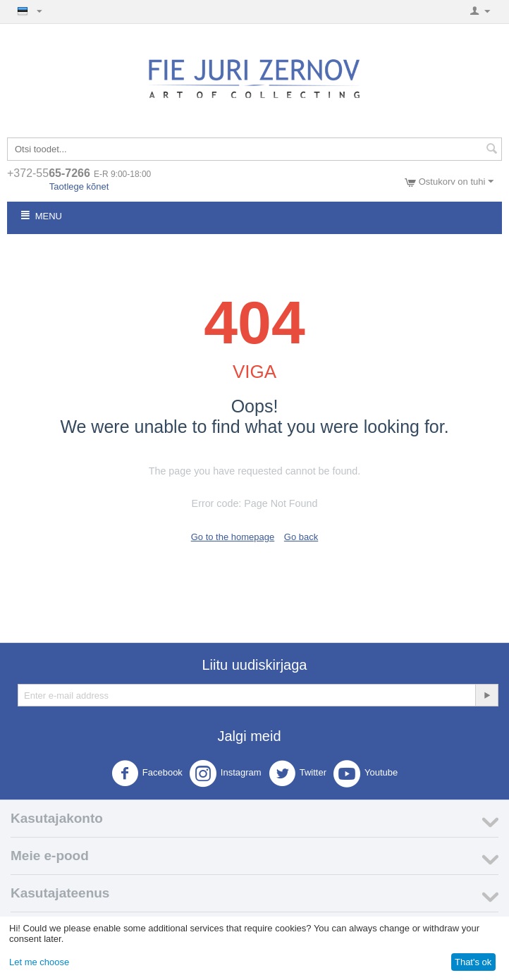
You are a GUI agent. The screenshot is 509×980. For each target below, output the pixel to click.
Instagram (226, 773)
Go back (301, 537)
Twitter (298, 773)
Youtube (366, 773)
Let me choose (39, 962)
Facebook (147, 773)
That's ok (473, 962)
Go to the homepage (233, 537)
